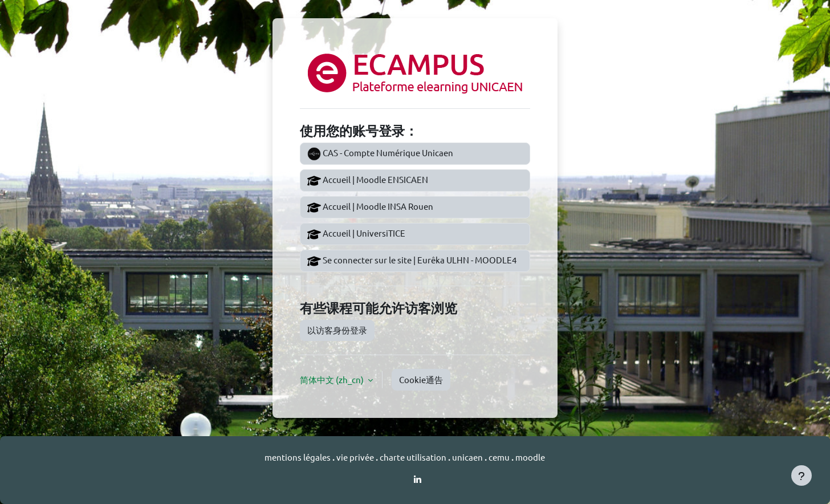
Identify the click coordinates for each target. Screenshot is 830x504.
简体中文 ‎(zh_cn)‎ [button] (333, 379)
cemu (500, 457)
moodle (530, 457)
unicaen (468, 457)
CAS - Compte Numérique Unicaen (380, 154)
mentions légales (298, 457)
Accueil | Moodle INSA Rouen (370, 208)
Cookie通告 (421, 379)
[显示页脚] (801, 475)
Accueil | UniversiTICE (356, 234)
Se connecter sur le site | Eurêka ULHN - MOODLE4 (412, 261)
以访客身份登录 (337, 330)
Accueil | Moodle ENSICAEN (368, 181)
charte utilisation (414, 457)
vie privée (356, 457)
